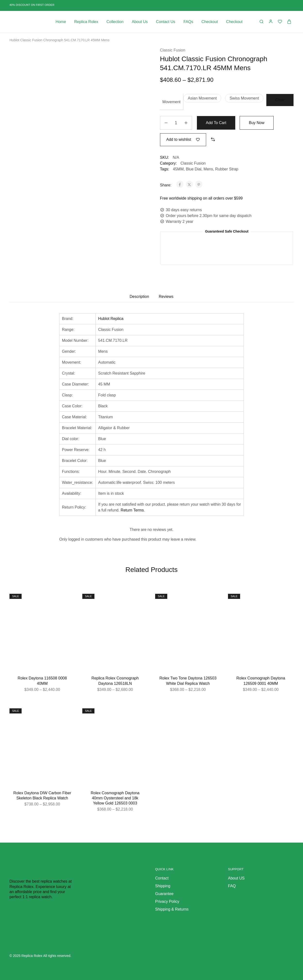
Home (61, 22)
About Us (140, 22)
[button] (202, 98)
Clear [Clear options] (280, 100)
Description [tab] (139, 297)
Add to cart (216, 123)
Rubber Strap (227, 169)
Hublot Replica (111, 319)
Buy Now (257, 123)
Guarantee (164, 894)
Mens (208, 169)
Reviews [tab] (166, 297)
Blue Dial (194, 169)
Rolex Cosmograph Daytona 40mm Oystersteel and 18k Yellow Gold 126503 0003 (115, 798)
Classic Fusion (173, 50)
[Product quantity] (176, 123)
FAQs (188, 22)
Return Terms (132, 510)
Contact (162, 878)
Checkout (210, 22)
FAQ (232, 886)
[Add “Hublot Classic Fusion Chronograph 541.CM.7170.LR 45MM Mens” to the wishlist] (183, 140)
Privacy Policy (167, 901)
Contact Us (166, 22)
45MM (178, 169)
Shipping (163, 886)
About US (236, 878)
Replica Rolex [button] (86, 22)
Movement (172, 102)
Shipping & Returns (172, 909)
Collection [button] (115, 22)
